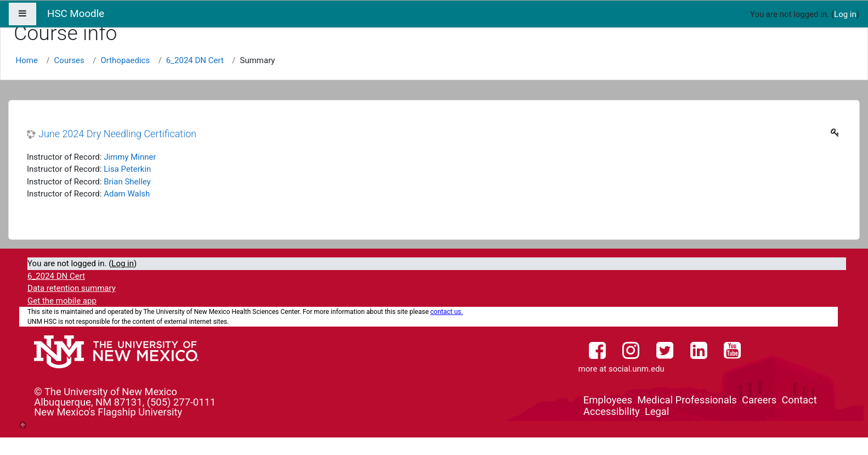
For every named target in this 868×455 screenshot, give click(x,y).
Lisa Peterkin (127, 169)
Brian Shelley (127, 182)
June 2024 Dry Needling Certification (117, 134)
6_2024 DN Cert (195, 60)
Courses (69, 60)
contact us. (447, 312)
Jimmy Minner (130, 157)
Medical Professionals (687, 399)
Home (27, 60)
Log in (845, 14)
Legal (657, 409)
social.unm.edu (637, 369)
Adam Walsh (127, 194)
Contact (799, 399)
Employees (608, 399)
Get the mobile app (62, 301)
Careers (759, 399)
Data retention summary (72, 288)
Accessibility (612, 409)
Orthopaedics (125, 60)
